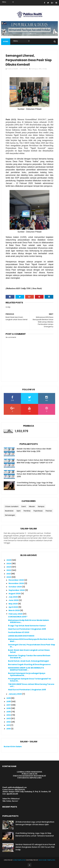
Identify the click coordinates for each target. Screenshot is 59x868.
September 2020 (17, 590)
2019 (9, 698)
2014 (9, 715)
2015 (9, 712)
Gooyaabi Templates (47, 860)
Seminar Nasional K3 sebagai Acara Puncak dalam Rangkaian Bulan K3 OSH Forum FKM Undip (35, 847)
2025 (9, 560)
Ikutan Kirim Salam (13, 747)
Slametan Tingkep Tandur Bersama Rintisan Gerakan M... (29, 657)
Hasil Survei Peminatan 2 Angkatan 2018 (27, 690)
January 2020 (15, 694)
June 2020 (14, 600)
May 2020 (13, 604)
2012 (9, 722)
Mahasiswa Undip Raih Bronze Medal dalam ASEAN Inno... (29, 621)
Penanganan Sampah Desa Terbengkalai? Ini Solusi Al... (29, 680)
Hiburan (32, 506)
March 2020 (14, 610)
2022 (9, 570)
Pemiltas (27, 511)
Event (24, 506)
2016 (9, 708)
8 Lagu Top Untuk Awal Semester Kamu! (27, 626)
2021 (9, 574)
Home (6, 41)
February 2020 (16, 614)
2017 (9, 705)
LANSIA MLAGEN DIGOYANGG (21, 636)
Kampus (35, 69)
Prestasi (49, 511)
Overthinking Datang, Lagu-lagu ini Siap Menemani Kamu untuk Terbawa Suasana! (36, 484)
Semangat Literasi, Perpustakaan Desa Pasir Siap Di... (32, 646)
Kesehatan (9, 511)
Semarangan (10, 515)
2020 (9, 577)
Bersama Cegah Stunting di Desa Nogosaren (29, 664)
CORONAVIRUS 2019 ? (18, 617)
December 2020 (16, 580)
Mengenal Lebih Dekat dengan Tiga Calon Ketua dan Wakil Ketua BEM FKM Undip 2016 (36, 474)
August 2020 (15, 594)
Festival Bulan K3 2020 (19, 632)
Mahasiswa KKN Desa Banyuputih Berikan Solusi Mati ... (31, 640)
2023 (9, 567)
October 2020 (15, 587)
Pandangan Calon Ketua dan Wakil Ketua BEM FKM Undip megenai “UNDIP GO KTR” (36, 461)
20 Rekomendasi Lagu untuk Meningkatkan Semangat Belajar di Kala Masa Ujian (35, 823)
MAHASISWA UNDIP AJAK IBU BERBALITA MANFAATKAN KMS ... (26, 669)
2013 (9, 718)
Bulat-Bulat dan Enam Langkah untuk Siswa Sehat (29, 651)
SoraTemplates (19, 860)
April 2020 (14, 607)
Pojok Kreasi (38, 511)
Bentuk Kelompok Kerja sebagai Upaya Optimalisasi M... (27, 674)
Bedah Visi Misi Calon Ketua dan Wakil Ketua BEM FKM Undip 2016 (34, 450)
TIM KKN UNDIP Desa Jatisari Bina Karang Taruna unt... (31, 685)
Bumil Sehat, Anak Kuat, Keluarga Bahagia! (29, 661)
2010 (9, 729)
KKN (40, 69)
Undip (45, 69)
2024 (9, 564)
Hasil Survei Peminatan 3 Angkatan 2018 (27, 629)
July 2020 (13, 597)
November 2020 (16, 583)
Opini (19, 511)
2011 (8, 725)
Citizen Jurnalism (12, 506)
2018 (9, 702)
